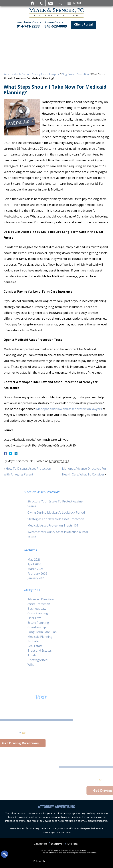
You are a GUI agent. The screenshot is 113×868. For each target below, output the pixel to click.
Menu (77, 3)
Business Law (37, 609)
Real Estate (35, 646)
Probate (33, 641)
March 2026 (35, 569)
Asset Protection (79, 74)
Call (41, 3)
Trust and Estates (40, 650)
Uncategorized (37, 660)
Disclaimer (57, 844)
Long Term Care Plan (42, 632)
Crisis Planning (38, 613)
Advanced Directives (41, 599)
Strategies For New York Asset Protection (56, 519)
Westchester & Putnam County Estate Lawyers (31, 74)
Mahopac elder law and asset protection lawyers (69, 409)
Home (32, 3)
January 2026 (36, 578)
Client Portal (83, 24)
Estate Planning (38, 623)
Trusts (32, 655)
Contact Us (40, 844)
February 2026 (37, 574)
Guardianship (37, 627)
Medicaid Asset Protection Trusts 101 (53, 525)
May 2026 (34, 560)
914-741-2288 (29, 25)
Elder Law (34, 618)
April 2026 (34, 564)
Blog (64, 74)
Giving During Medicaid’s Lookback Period (56, 512)
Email (51, 3)
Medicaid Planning (40, 637)
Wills (31, 665)
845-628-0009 (56, 25)
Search (60, 3)
